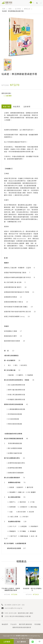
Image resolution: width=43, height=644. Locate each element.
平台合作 (14, 624)
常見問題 (38, 624)
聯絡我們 (5, 624)
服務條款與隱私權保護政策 (22, 627)
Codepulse (14, 638)
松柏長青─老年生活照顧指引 (32, 589)
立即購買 (7, 642)
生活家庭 (18, 9)
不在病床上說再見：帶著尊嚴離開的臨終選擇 (11, 589)
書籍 (10, 9)
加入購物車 (21, 642)
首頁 (4, 9)
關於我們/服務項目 (26, 624)
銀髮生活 (27, 9)
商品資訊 (17, 107)
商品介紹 (6, 107)
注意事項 (27, 107)
